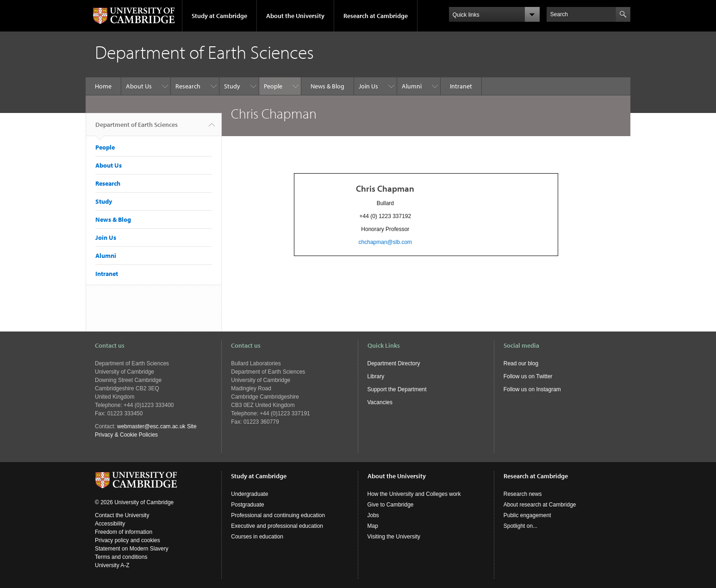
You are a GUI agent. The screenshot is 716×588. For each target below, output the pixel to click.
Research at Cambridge (376, 16)
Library (376, 376)
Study (232, 86)
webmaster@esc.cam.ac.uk (151, 426)
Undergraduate (249, 494)
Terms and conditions (121, 557)
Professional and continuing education (278, 515)
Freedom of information (124, 532)
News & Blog (327, 86)
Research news (523, 494)
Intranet (461, 86)
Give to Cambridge (391, 505)
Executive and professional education (277, 526)
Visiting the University (394, 537)
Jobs (373, 515)
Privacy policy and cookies (128, 540)
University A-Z (112, 565)
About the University (295, 16)
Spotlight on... (520, 526)
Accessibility (110, 524)
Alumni (412, 86)
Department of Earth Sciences (137, 128)
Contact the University (122, 515)
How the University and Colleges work (414, 494)
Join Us (368, 86)
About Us (139, 86)
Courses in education (257, 537)
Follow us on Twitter (528, 376)
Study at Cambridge (219, 16)
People (273, 86)
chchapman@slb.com (386, 242)
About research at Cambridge (540, 505)
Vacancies (380, 402)
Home (103, 86)
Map (373, 526)
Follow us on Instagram (532, 389)
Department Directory (394, 363)
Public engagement (527, 515)
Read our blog (521, 363)
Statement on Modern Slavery (132, 549)
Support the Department (397, 389)
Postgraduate (247, 505)
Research (188, 86)
